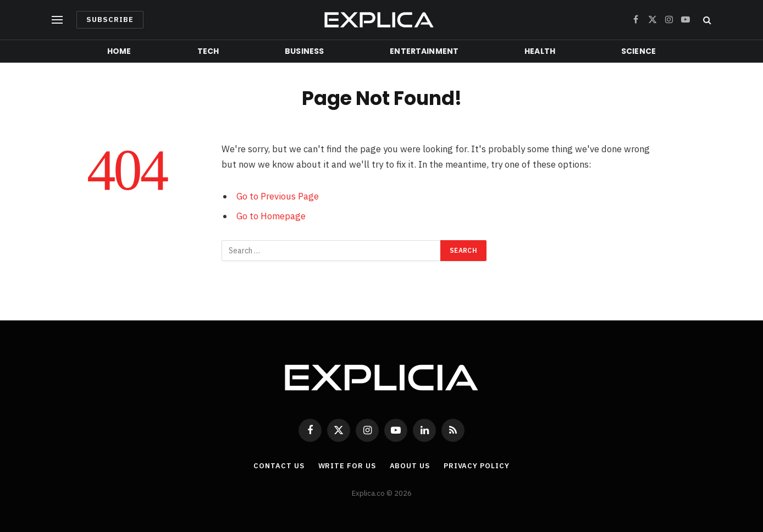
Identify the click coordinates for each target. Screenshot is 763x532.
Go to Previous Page (278, 196)
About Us (410, 466)
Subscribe (110, 20)
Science (638, 51)
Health (540, 51)
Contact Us (279, 466)
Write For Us (347, 466)
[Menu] (57, 20)
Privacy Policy (477, 466)
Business (304, 51)
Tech (208, 51)
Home (119, 51)
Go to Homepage (271, 216)
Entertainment (424, 51)
